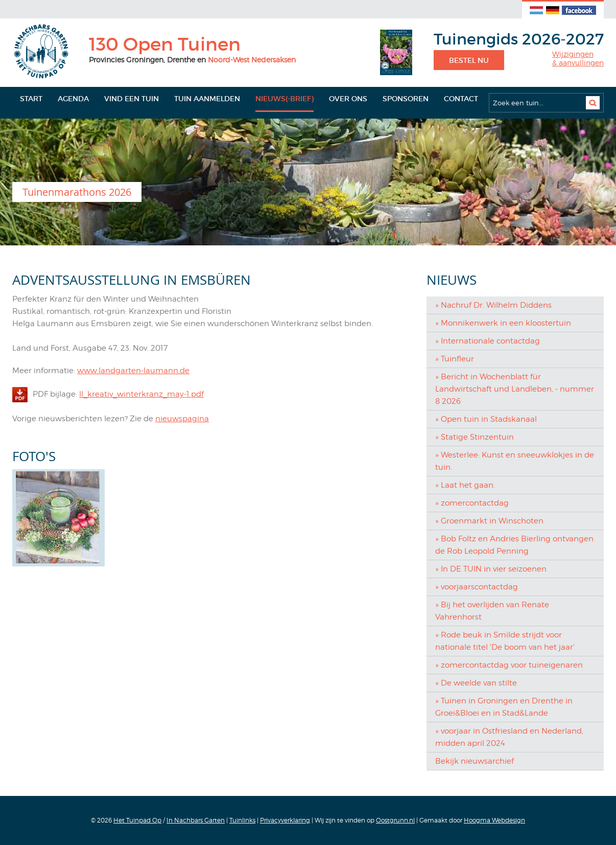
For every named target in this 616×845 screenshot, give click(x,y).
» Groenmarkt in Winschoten (489, 521)
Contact (461, 99)
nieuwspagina (182, 419)
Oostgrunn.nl (395, 820)
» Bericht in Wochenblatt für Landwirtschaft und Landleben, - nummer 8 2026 (515, 389)
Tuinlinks (242, 820)
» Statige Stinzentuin (475, 437)
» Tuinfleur (455, 359)
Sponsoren (406, 99)
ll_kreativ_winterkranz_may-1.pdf (141, 394)
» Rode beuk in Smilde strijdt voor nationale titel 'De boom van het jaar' (505, 641)
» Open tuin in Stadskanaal (486, 419)
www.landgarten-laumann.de (133, 371)
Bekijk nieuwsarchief (475, 761)
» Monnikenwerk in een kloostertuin (503, 323)
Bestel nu (469, 60)
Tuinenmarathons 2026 (77, 192)
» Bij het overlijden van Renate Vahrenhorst (492, 611)
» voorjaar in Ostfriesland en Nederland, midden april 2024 (509, 737)
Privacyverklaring (285, 820)
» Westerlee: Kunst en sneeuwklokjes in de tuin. (515, 461)
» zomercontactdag (472, 503)
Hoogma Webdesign (494, 820)
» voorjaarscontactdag (477, 587)
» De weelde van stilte (476, 683)
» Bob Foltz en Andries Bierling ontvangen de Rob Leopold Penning (514, 545)
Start (31, 99)
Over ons (348, 99)
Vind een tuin (132, 99)
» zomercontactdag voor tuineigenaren (509, 665)
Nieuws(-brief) (285, 99)
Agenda (73, 99)
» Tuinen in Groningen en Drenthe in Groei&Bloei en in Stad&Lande (504, 707)
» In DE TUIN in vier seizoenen (491, 569)
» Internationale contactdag (488, 341)
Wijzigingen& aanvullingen (578, 59)
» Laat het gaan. (465, 485)
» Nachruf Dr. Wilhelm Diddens (493, 305)
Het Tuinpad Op (137, 820)
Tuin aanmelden (207, 99)
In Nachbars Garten (196, 820)
